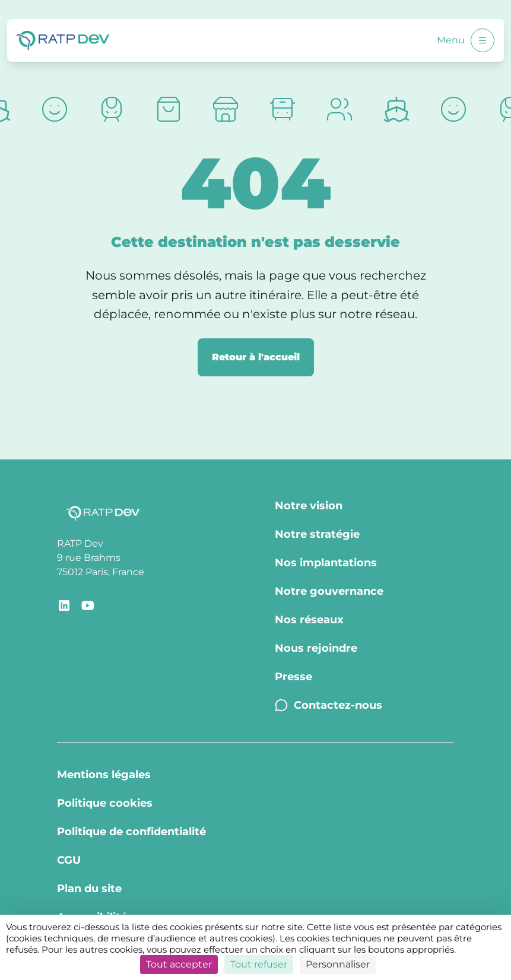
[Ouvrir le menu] (483, 40)
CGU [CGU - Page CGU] (69, 860)
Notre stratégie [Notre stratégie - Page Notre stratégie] (317, 534)
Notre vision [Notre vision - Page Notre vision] (309, 506)
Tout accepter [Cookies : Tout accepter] (179, 964)
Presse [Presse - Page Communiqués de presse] (293, 677)
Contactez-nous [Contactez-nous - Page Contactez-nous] (328, 705)
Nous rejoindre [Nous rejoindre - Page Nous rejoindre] (316, 648)
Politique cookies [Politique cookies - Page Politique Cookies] (105, 803)
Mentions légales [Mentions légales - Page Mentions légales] (104, 775)
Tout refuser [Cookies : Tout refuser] (259, 964)
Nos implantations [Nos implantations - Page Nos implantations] (326, 563)
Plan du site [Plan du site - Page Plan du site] (89, 889)
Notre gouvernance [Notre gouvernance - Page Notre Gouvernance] (329, 591)
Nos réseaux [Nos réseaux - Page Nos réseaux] (309, 620)
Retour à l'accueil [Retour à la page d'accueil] (256, 357)
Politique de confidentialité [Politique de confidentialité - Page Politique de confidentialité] (131, 832)
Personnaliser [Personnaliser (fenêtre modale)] (338, 964)
